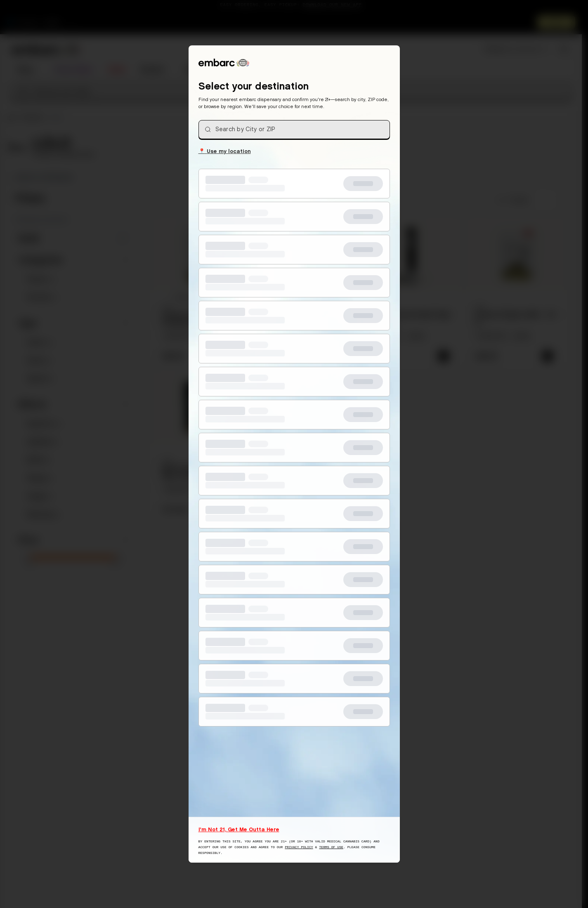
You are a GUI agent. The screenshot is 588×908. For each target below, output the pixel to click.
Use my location (225, 151)
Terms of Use (331, 847)
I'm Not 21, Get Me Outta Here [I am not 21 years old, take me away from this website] (239, 829)
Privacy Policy (299, 847)
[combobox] (294, 130)
